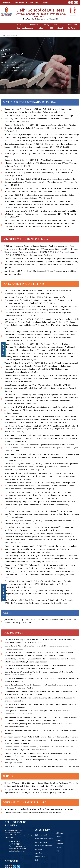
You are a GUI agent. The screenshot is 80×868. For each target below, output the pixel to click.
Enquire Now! (3, 350)
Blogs (34, 6)
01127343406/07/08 (18, 846)
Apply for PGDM (3, 593)
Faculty (47, 25)
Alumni (60, 28)
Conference (73, 28)
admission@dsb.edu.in (18, 849)
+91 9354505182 (17, 842)
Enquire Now (20, 3)
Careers (45, 3)
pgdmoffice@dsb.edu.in (17, 851)
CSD (51, 28)
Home (3, 36)
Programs (35, 25)
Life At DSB (59, 25)
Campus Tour (33, 3)
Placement (73, 25)
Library (42, 28)
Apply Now (7, 3)
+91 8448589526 (16, 844)
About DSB (21, 25)
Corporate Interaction (26, 28)
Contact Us (44, 6)
